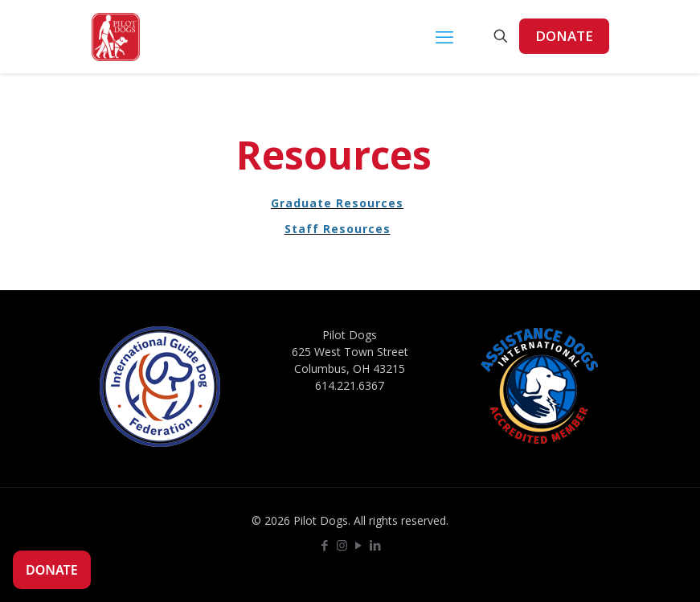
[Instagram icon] (342, 545)
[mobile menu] (444, 36)
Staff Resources (338, 229)
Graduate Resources (337, 203)
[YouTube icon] (359, 545)
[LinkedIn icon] (376, 545)
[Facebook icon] (325, 545)
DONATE (564, 36)
